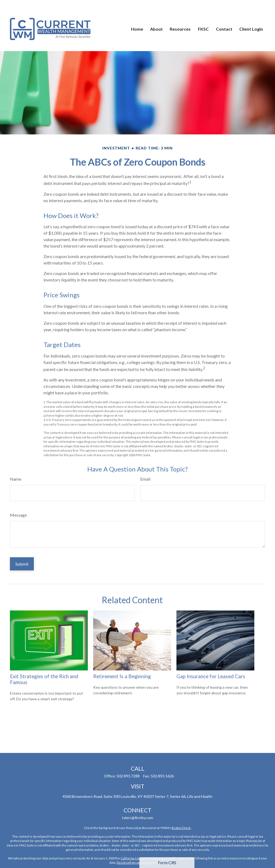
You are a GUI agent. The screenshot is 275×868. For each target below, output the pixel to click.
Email (145, 479)
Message (18, 515)
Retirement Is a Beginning (122, 676)
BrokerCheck (181, 828)
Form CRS (167, 862)
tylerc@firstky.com (137, 818)
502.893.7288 (128, 776)
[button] (137, 16)
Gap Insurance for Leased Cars (211, 676)
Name (16, 479)
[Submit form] (22, 564)
